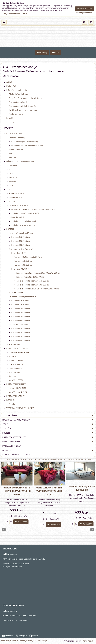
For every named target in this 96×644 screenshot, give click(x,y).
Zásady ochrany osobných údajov (34, 641)
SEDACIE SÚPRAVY (14, 134)
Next (92, 530)
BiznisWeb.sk (88, 641)
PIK (10, 169)
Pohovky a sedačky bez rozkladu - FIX (27, 146)
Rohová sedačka (16, 150)
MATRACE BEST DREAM (16, 396)
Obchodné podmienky (18, 94)
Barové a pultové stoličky (20, 205)
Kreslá (12, 154)
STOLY (9, 189)
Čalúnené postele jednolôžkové (22, 297)
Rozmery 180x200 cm (21, 241)
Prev (4, 530)
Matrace (12, 356)
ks (8, 522)
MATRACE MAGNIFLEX (16, 384)
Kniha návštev (12, 86)
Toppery (12, 376)
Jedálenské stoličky (17, 217)
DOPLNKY (11, 400)
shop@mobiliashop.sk (12, 567)
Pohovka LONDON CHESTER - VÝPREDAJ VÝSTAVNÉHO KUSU (17, 491)
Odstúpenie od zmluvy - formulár (23, 110)
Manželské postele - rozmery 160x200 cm (32, 281)
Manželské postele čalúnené (21, 233)
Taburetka (13, 158)
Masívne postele (16, 293)
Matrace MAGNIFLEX (18, 388)
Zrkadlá (12, 404)
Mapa (11, 122)
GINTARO (13, 165)
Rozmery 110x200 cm (21, 313)
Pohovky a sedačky (17, 138)
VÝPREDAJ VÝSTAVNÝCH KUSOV (20, 408)
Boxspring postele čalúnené (21, 249)
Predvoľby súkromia (10, 641)
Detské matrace (15, 368)
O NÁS (9, 82)
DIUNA (12, 173)
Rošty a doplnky (16, 344)
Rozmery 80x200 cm (20, 301)
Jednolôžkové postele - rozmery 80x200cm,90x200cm (37, 273)
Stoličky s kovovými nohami (23, 225)
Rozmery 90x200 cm (20, 305)
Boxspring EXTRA (19, 253)
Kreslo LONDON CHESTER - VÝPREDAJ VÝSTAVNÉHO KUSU (49, 491)
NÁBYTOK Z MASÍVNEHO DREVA (20, 161)
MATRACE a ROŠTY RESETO (18, 348)
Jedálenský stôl (15, 197)
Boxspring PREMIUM (20, 269)
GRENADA (13, 177)
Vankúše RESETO (16, 380)
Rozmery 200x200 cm (21, 245)
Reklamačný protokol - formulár (22, 106)
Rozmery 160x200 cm (21, 237)
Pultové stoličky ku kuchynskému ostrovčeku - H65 (33, 209)
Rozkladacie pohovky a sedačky (25, 142)
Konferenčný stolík (17, 193)
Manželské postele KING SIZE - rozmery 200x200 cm (36, 289)
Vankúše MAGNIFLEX (18, 392)
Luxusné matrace (16, 364)
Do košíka (21, 522)
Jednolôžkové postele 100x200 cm (29, 277)
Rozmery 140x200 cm (21, 321)
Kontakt (10, 118)
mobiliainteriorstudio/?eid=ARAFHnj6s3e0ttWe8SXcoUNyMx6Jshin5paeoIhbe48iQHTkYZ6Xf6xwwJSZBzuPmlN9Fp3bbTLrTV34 (48, 459)
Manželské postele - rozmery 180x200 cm (32, 285)
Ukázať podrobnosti (84, 13)
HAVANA (12, 181)
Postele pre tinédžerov (18, 324)
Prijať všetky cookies (85, 9)
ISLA (11, 185)
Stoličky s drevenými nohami (24, 221)
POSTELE (10, 229)
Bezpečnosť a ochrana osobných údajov (26, 98)
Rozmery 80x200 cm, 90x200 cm (28, 257)
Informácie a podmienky (17, 90)
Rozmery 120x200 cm (21, 317)
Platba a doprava (16, 114)
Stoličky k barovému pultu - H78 (25, 213)
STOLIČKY (11, 201)
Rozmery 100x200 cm (21, 309)
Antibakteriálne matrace (19, 352)
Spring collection (16, 360)
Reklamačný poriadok (18, 102)
